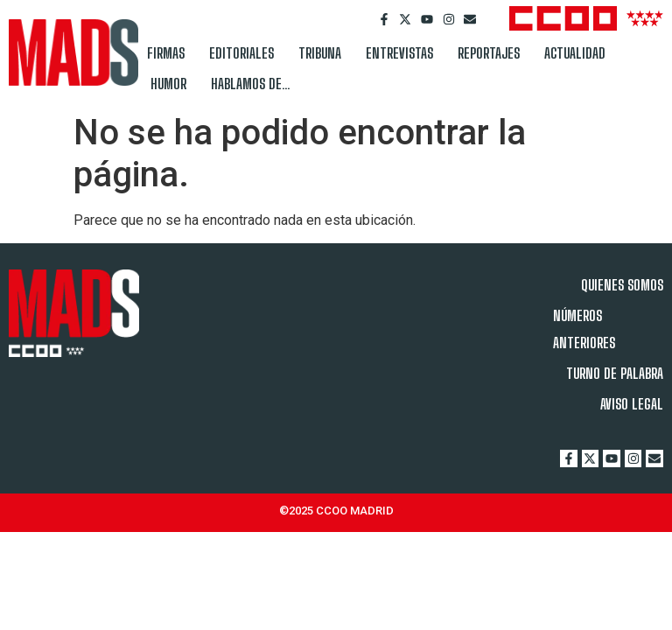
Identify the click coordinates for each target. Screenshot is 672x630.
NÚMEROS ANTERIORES (584, 329)
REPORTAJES (489, 53)
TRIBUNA (320, 53)
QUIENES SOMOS (622, 285)
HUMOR (168, 84)
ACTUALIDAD (575, 53)
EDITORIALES (241, 53)
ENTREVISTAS (399, 53)
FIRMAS (166, 53)
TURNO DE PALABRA (615, 373)
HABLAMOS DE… (251, 84)
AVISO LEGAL (632, 404)
